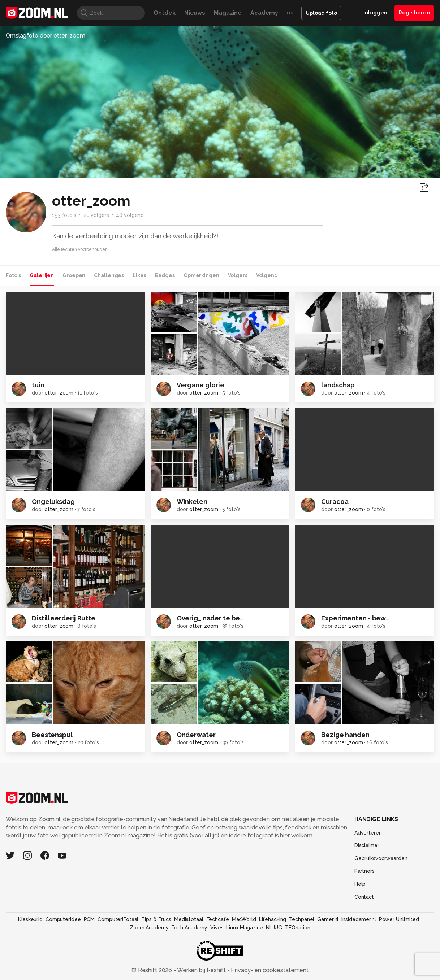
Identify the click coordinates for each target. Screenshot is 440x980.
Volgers (238, 275)
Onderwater (196, 735)
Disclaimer (367, 845)
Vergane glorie (200, 385)
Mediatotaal (189, 919)
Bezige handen (345, 735)
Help (360, 884)
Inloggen (375, 13)
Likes (139, 275)
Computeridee (63, 919)
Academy (264, 13)
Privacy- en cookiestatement (269, 970)
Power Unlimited (399, 919)
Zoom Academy (149, 928)
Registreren (414, 13)
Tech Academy (189, 928)
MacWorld (244, 919)
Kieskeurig (30, 919)
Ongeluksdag (53, 502)
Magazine (228, 13)
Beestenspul (52, 735)
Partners (364, 871)
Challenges (109, 275)
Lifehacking (273, 919)
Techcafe (218, 919)
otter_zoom (59, 393)
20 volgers (96, 215)
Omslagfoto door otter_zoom (46, 36)
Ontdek (164, 13)
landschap (338, 385)
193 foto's (64, 215)
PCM (89, 919)
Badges (165, 275)
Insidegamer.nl (359, 919)
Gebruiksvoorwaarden (381, 858)
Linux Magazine (244, 928)
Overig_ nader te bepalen (218, 618)
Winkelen (192, 502)
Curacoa (335, 502)
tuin (38, 385)
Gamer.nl (328, 919)
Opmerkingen (201, 275)
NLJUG (274, 928)
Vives (217, 928)
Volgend (267, 275)
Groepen (74, 275)
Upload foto (321, 13)
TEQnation (298, 928)
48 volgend (130, 215)
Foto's (13, 275)
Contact (364, 897)
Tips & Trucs (156, 919)
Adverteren (368, 833)
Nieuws (195, 13)
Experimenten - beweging (363, 618)
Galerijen (42, 275)
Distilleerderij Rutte (63, 618)
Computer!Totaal (118, 919)
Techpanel (302, 919)
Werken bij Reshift (202, 970)
